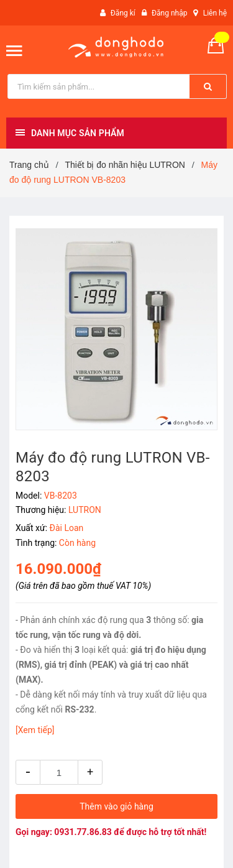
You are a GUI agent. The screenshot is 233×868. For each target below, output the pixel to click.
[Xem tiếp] (35, 730)
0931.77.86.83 (83, 832)
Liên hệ (215, 13)
